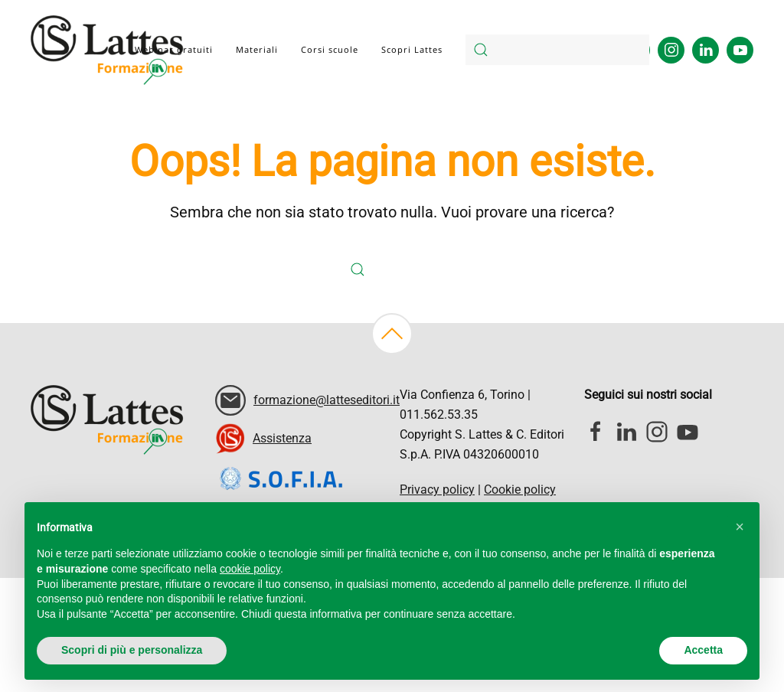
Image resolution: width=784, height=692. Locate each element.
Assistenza (282, 438)
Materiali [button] (257, 49)
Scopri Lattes (412, 49)
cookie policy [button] (250, 569)
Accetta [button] (703, 650)
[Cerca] (557, 50)
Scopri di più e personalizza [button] (132, 650)
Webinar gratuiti (174, 49)
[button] (392, 334)
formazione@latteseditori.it (327, 400)
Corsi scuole (330, 49)
